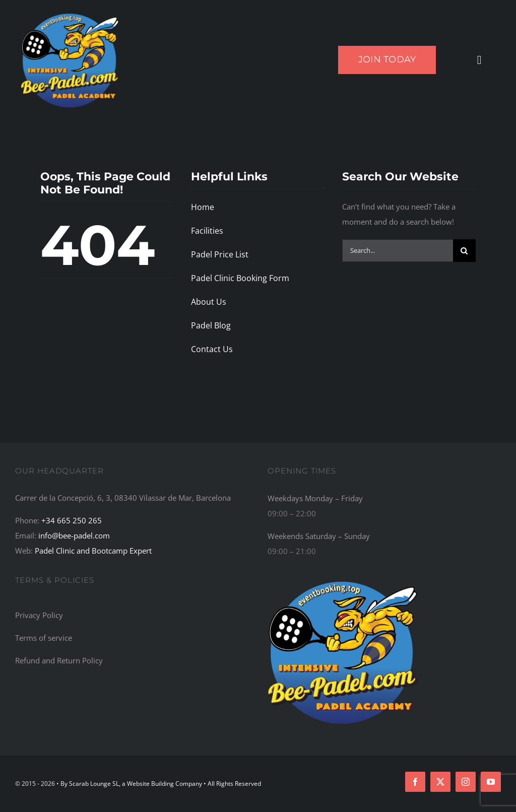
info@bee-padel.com (74, 535)
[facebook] (415, 782)
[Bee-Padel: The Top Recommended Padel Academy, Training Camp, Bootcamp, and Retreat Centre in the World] (343, 580)
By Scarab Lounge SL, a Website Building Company (132, 784)
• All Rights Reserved (232, 784)
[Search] (464, 251)
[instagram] (466, 782)
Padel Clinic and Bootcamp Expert (93, 551)
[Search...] (398, 251)
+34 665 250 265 (72, 520)
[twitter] (440, 782)
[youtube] (491, 782)
